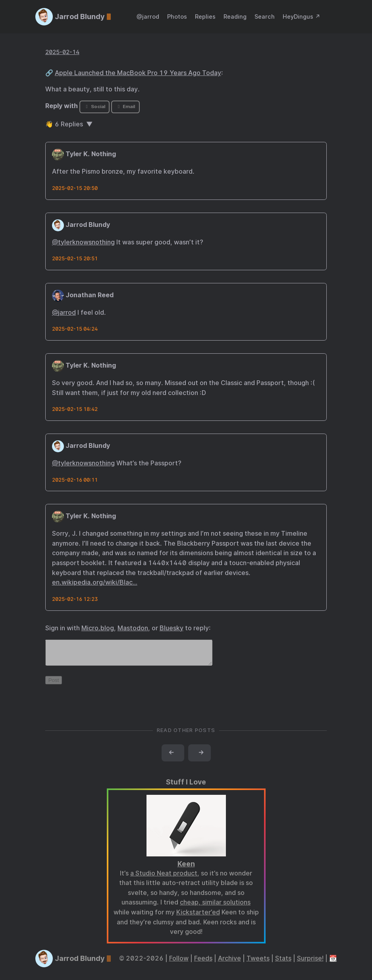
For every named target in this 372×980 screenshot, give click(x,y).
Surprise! (310, 963)
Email (125, 107)
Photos (177, 16)
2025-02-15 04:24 (75, 329)
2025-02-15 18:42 (75, 409)
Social (94, 107)
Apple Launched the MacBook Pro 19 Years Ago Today (138, 73)
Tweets (258, 963)
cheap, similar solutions (215, 907)
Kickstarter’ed (198, 917)
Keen (186, 869)
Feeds (203, 963)
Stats (283, 963)
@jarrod (148, 16)
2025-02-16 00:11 (75, 480)
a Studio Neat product (164, 878)
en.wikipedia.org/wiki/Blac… (95, 582)
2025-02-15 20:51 (75, 259)
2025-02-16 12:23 (75, 599)
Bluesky (172, 628)
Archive (229, 963)
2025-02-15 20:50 (75, 188)
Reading (235, 16)
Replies (205, 16)
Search (265, 16)
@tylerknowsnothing (83, 242)
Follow (179, 963)
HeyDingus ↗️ (302, 16)
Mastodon (133, 628)
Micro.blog (98, 628)
